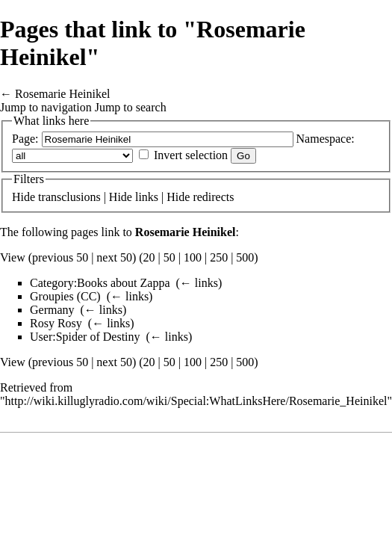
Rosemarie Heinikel (63, 94)
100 (193, 257)
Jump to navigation (46, 107)
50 (169, 257)
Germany (52, 310)
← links (199, 283)
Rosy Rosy (56, 323)
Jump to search (131, 107)
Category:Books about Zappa (100, 283)
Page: (25, 139)
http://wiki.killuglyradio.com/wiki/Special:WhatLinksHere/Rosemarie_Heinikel (196, 401)
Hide (24, 197)
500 (245, 257)
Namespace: (326, 139)
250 (219, 257)
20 (149, 257)
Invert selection (191, 155)
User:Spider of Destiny (85, 337)
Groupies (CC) (65, 296)
